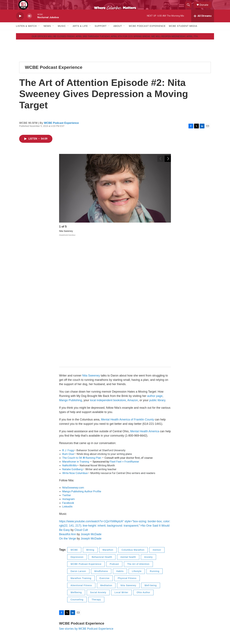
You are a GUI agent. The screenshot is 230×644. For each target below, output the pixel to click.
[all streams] (203, 23)
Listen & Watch (26, 33)
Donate (206, 8)
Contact (88, 599)
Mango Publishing (71, 278)
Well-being (151, 463)
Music (62, 33)
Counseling (77, 478)
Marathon (108, 428)
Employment (133, 592)
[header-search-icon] (190, 8)
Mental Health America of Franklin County (127, 297)
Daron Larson (78, 449)
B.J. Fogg (68, 328)
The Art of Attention (138, 442)
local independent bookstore (108, 278)
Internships (132, 599)
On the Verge (68, 416)
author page (155, 274)
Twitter (67, 373)
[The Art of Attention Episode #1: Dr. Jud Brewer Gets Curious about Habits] (41, 551)
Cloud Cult (81, 408)
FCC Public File (176, 599)
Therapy (96, 478)
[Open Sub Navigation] (39, 33)
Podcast (114, 442)
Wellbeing (76, 470)
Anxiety (148, 435)
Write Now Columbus (75, 351)
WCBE (74, 428)
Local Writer (121, 470)
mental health (128, 435)
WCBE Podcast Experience (147, 33)
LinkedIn (67, 384)
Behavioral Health (102, 435)
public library (157, 278)
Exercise (105, 456)
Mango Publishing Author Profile (82, 369)
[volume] (30, 23)
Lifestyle (137, 449)
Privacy (172, 592)
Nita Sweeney (91, 253)
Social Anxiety (98, 470)
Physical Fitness (127, 456)
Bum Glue (68, 332)
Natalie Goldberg (72, 347)
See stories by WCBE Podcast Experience (86, 507)
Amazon (133, 278)
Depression (77, 435)
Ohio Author (144, 470)
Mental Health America (145, 309)
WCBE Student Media (183, 33)
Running (155, 449)
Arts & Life (80, 33)
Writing (90, 428)
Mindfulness (101, 449)
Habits (120, 449)
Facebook (68, 381)
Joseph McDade (91, 412)
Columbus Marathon (133, 428)
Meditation (106, 463)
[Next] (168, 235)
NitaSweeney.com (73, 365)
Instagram (69, 377)
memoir (157, 428)
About (118, 33)
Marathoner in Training (76, 340)
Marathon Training (81, 456)
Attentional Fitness (81, 463)
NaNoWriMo (70, 343)
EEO (87, 606)
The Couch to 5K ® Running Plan (82, 336)
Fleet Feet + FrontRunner (124, 340)
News (47, 33)
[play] (20, 23)
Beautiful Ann (68, 412)
